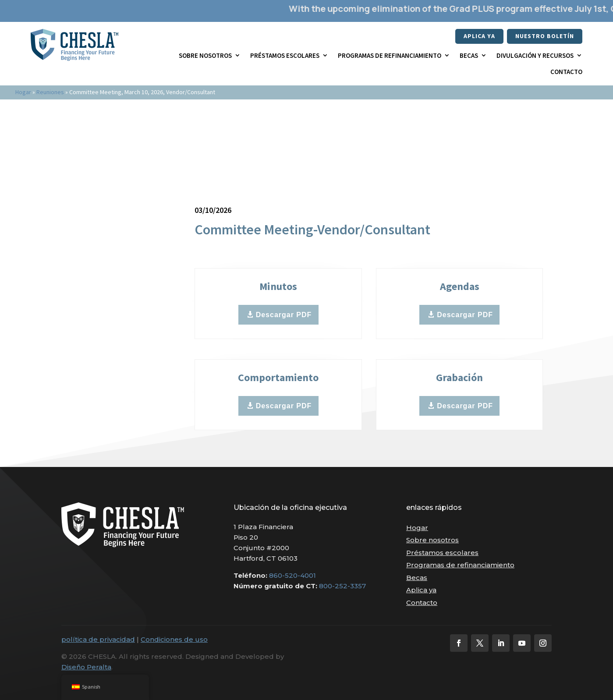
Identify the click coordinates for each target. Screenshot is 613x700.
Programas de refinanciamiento (390, 55)
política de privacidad (98, 639)
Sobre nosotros (205, 55)
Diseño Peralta (86, 667)
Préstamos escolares (285, 55)
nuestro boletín (545, 36)
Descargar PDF (284, 315)
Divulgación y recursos (535, 55)
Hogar (23, 92)
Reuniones (50, 92)
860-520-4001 (292, 575)
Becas (469, 55)
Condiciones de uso (174, 639)
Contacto (566, 72)
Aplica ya (479, 36)
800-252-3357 (342, 586)
